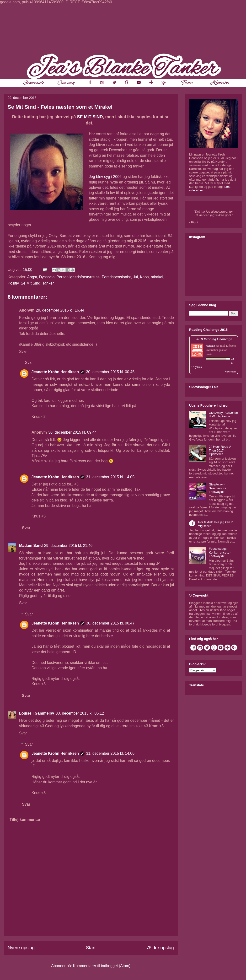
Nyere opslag (21, 948)
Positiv (13, 283)
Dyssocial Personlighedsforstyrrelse (69, 277)
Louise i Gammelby (37, 713)
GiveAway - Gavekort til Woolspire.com (223, 415)
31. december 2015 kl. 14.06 (110, 753)
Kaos (144, 277)
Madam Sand (31, 546)
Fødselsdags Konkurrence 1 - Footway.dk (220, 552)
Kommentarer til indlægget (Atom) (102, 966)
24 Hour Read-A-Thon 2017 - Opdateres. (220, 450)
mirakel (157, 277)
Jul (135, 277)
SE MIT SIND (90, 117)
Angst (32, 277)
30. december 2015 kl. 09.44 (72, 432)
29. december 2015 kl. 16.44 (60, 310)
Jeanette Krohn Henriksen (55, 372)
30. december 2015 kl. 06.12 (80, 713)
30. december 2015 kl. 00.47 (110, 623)
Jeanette (210, 346)
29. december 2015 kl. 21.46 (68, 546)
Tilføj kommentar (25, 820)
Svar (23, 352)
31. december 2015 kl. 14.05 (110, 477)
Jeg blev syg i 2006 (105, 177)
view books (231, 372)
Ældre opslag (160, 948)
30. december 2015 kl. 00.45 (110, 372)
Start (91, 948)
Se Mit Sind (31, 283)
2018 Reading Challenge (214, 339)
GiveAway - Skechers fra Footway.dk (217, 488)
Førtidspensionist (116, 277)
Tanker (48, 283)
